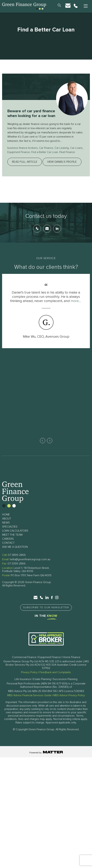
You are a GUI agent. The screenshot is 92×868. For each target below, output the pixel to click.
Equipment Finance (19, 157)
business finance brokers (23, 153)
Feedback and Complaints (55, 677)
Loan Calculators (15, 536)
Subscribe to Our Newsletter (46, 613)
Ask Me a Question (15, 552)
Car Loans (76, 153)
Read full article (25, 167)
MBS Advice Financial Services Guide (29, 700)
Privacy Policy (29, 677)
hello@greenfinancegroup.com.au (30, 564)
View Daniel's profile (62, 167)
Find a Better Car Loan (45, 157)
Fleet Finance (67, 157)
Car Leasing (62, 153)
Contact (8, 548)
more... (76, 306)
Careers (8, 544)
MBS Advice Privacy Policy (69, 700)
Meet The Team (12, 540)
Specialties (10, 532)
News (6, 528)
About (7, 524)
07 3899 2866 (17, 560)
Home (6, 520)
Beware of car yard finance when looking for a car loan (32, 116)
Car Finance (46, 153)
